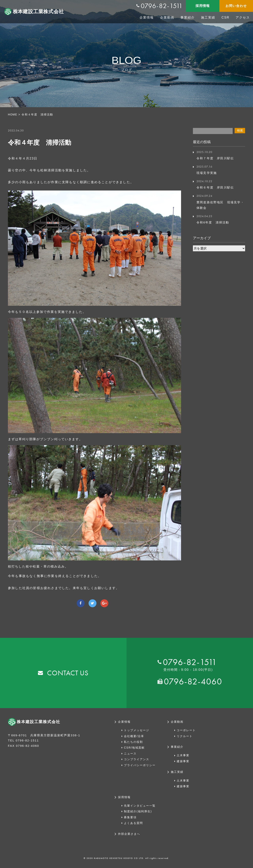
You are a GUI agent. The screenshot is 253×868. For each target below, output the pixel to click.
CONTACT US (68, 673)
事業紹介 (188, 17)
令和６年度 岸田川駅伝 (216, 187)
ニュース (130, 754)
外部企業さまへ (129, 834)
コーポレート (186, 730)
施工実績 (208, 17)
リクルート (185, 736)
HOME (13, 114)
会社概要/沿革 (134, 736)
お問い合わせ (236, 6)
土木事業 (183, 755)
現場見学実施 (207, 173)
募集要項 (130, 817)
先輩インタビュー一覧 (140, 806)
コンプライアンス (137, 759)
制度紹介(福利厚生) (138, 811)
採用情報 (202, 6)
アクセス (243, 17)
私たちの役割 (133, 742)
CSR (226, 17)
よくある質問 (133, 823)
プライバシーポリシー (140, 765)
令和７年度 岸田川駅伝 (216, 158)
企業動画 (167, 17)
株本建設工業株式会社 (39, 12)
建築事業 (183, 761)
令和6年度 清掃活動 (214, 222)
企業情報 (147, 17)
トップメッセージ (137, 730)
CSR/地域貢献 (134, 748)
